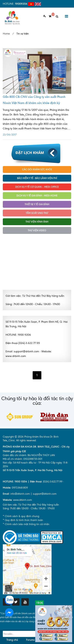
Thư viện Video (37, 230)
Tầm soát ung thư (37, 213)
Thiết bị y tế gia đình (37, 204)
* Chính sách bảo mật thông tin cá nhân (26, 524)
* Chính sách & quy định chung (21, 516)
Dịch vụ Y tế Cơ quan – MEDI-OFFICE (37, 187)
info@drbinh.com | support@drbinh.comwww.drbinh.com (30, 497)
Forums (30, 640)
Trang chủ (12, 640)
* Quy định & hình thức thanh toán (23, 520)
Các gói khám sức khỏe (37, 169)
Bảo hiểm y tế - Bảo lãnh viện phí (37, 178)
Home (6, 34)
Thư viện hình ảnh (37, 222)
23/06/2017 (37, 121)
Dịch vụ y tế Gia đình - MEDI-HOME (37, 196)
